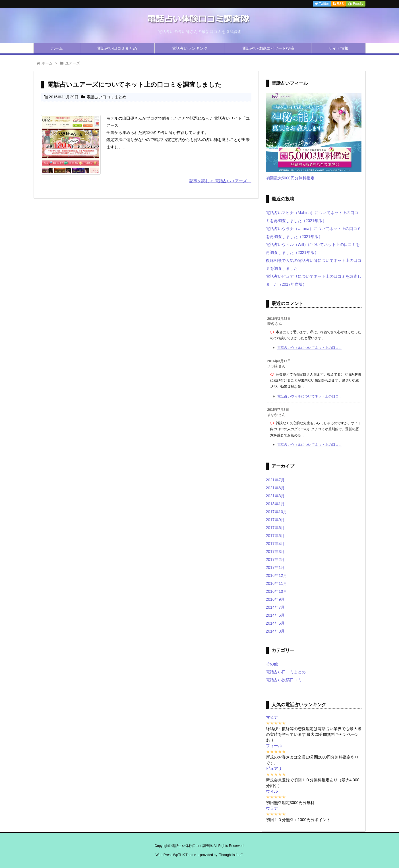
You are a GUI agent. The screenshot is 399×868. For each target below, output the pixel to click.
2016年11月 (277, 583)
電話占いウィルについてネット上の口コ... (309, 348)
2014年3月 (275, 631)
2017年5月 (275, 536)
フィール (274, 746)
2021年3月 (275, 496)
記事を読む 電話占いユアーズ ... (220, 181)
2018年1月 (275, 504)
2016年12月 (277, 575)
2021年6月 (275, 488)
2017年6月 (275, 528)
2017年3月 (275, 552)
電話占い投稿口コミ (284, 680)
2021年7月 (275, 480)
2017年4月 (275, 544)
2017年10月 (277, 512)
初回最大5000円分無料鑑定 (290, 178)
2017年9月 (275, 520)
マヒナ (272, 717)
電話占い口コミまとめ (117, 48)
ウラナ (272, 808)
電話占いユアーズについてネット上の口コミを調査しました (134, 85)
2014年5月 (275, 623)
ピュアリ (274, 768)
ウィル (272, 791)
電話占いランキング (190, 48)
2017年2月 (275, 560)
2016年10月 (277, 591)
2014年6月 (275, 615)
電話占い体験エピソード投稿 (268, 48)
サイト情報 (338, 48)
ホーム (57, 48)
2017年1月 (275, 567)
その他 (272, 664)
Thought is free (230, 855)
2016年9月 (275, 599)
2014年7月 (275, 607)
